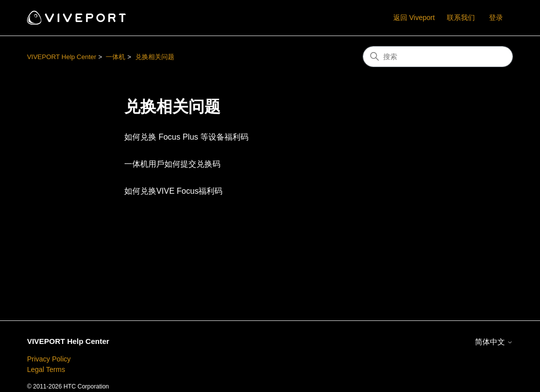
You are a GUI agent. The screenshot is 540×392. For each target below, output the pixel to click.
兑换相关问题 (155, 57)
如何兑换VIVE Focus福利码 (173, 191)
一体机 (115, 57)
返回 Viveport (414, 18)
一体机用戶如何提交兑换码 (172, 164)
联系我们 (461, 18)
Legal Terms (46, 369)
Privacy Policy (49, 359)
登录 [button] (496, 18)
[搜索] (438, 57)
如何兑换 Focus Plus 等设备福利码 (186, 137)
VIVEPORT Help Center (62, 57)
